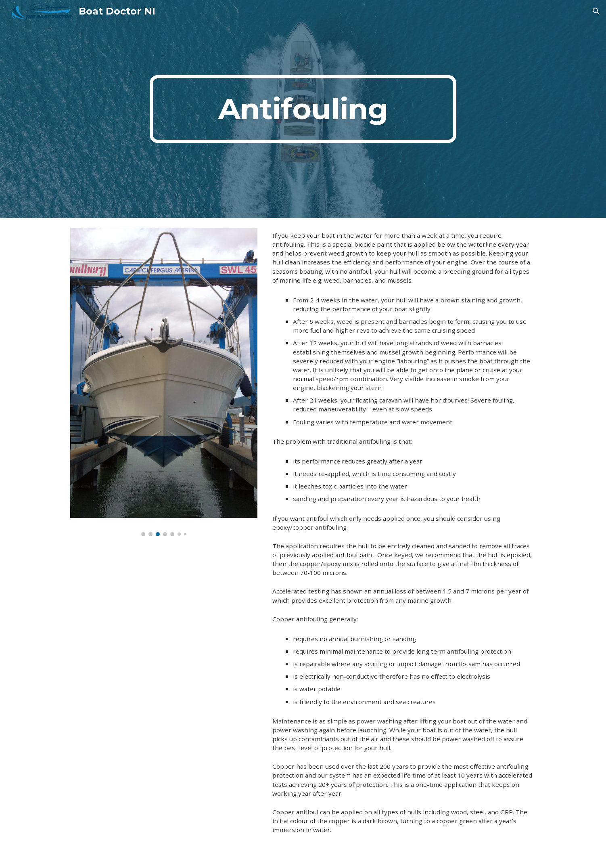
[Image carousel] (164, 382)
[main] (303, 109)
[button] (596, 11)
